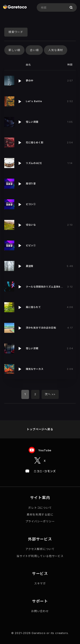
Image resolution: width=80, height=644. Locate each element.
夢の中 (30, 81)
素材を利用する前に (40, 515)
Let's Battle (34, 101)
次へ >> (50, 394)
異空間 (30, 266)
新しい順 (14, 50)
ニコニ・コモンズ (45, 471)
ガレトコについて (40, 508)
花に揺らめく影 (35, 142)
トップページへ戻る (40, 429)
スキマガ (40, 583)
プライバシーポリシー (40, 521)
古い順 (34, 50)
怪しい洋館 (32, 348)
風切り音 (31, 184)
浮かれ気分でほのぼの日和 (41, 328)
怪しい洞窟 (32, 122)
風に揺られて (33, 307)
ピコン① (31, 204)
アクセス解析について (40, 549)
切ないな (31, 225)
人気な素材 (56, 50)
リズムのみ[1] (34, 163)
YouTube (45, 450)
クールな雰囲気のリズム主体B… (44, 287)
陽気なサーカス (35, 369)
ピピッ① (31, 245)
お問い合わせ (40, 611)
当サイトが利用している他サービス (40, 556)
